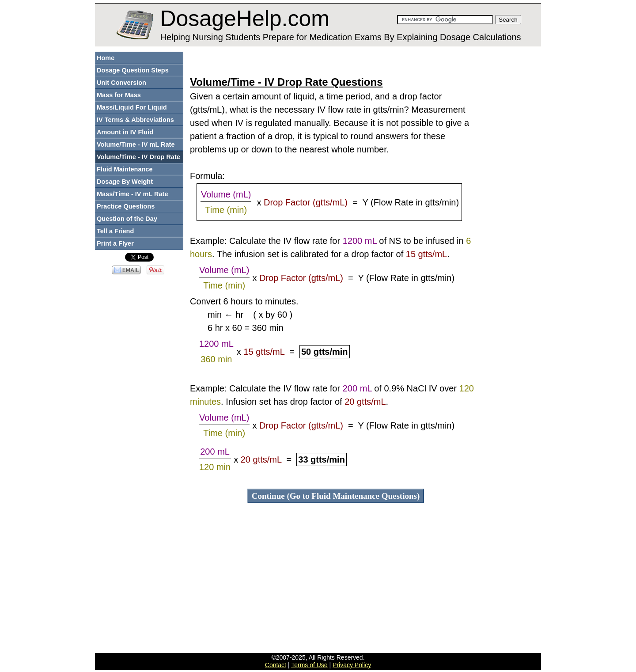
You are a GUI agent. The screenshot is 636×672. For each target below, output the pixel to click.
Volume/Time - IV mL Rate (136, 144)
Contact (276, 665)
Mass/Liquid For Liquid (132, 107)
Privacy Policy (352, 665)
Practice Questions (126, 206)
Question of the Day (127, 219)
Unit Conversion (121, 83)
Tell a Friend (115, 231)
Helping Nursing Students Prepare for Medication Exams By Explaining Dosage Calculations (340, 37)
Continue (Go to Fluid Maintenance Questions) (336, 496)
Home (106, 58)
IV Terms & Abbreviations (135, 120)
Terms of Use (309, 665)
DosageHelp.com (245, 19)
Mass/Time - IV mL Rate (132, 194)
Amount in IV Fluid (125, 132)
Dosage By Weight (125, 182)
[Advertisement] (336, 61)
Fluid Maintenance (125, 169)
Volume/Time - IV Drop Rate (138, 157)
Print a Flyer (115, 243)
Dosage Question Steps (133, 70)
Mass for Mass (119, 95)
